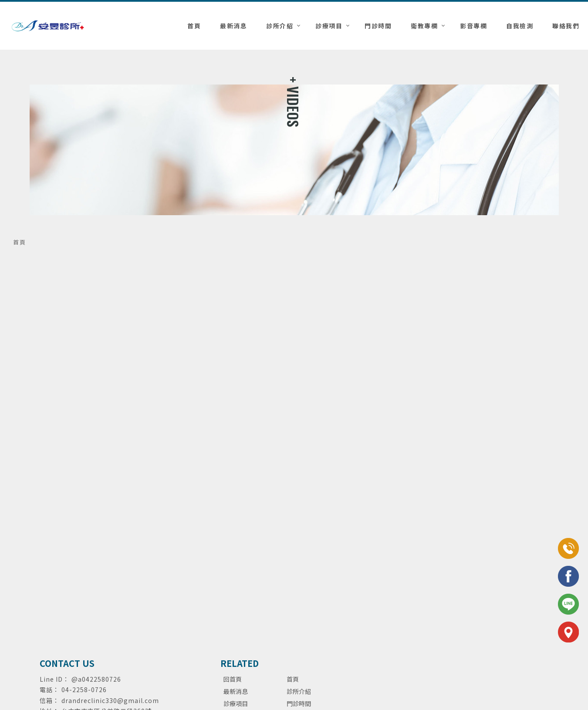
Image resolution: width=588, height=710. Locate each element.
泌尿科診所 (250, 629)
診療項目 (329, 26)
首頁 (194, 26)
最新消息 (233, 26)
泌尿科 (195, 629)
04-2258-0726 (84, 690)
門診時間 (378, 26)
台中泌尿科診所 (358, 629)
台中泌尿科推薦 (317, 629)
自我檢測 (520, 26)
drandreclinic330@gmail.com (110, 700)
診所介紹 (280, 26)
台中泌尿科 (281, 629)
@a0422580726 (96, 679)
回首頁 (233, 679)
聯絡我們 (566, 26)
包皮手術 (391, 629)
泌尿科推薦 (220, 629)
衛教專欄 (424, 26)
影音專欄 (473, 26)
